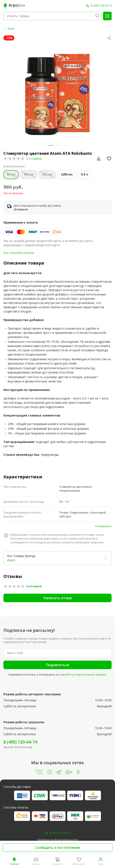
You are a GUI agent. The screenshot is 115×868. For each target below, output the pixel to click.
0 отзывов (34, 158)
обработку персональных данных (83, 674)
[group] (57, 94)
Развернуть (103, 526)
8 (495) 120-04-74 (20, 742)
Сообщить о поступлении (58, 848)
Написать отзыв (58, 598)
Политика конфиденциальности (58, 840)
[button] (51, 145)
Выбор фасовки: (14, 166)
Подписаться (58, 665)
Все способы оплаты (19, 253)
